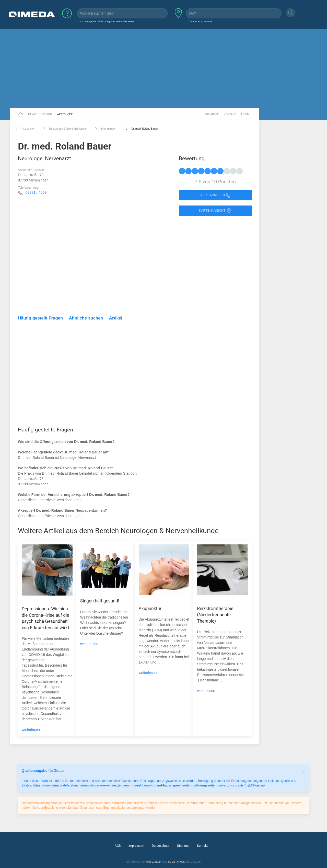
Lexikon (46, 114)
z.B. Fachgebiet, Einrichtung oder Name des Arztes (107, 21)
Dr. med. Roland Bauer (141, 129)
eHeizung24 (154, 862)
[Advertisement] (163, 68)
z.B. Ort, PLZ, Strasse (200, 21)
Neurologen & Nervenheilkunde (64, 129)
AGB (118, 846)
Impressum (136, 846)
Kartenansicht (215, 211)
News (32, 114)
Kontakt (230, 114)
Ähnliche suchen (86, 318)
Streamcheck (176, 862)
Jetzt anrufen (215, 195)
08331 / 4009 (36, 192)
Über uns (183, 846)
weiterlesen (31, 729)
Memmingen (105, 129)
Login (245, 114)
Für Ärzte (212, 114)
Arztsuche (65, 114)
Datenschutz (160, 846)
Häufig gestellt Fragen (40, 318)
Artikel (116, 318)
